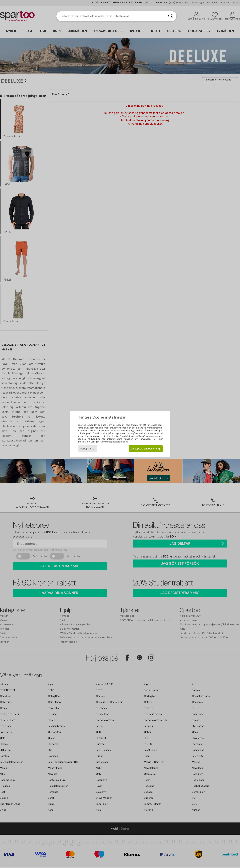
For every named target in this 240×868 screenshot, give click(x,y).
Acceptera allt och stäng (146, 449)
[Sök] (170, 16)
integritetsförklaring (118, 442)
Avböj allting (87, 449)
